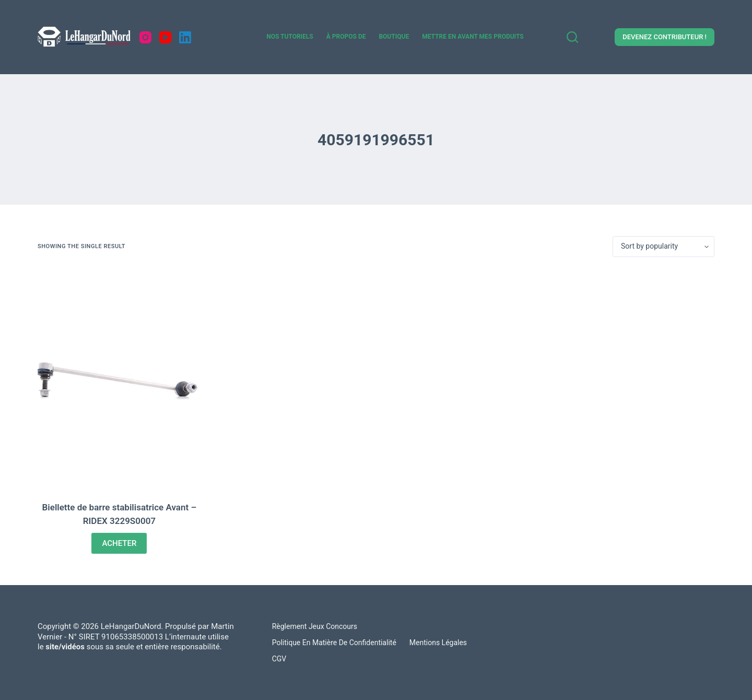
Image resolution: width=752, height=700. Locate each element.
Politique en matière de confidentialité (334, 643)
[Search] (572, 37)
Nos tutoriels (290, 37)
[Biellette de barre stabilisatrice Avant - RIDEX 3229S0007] (119, 379)
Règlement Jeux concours (315, 626)
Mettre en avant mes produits (473, 37)
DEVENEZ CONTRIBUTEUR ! (665, 37)
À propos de (346, 37)
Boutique (394, 37)
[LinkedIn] (185, 37)
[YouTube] (165, 37)
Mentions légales (438, 643)
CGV (279, 659)
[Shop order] (663, 247)
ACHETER (119, 543)
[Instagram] (145, 37)
